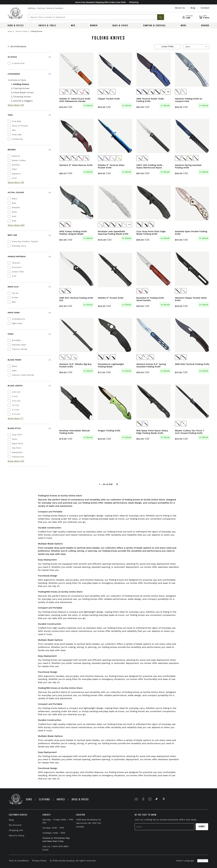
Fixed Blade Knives (23, 92)
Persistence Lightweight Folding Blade (111, 365)
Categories (14, 74)
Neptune (16, 156)
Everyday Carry (19, 246)
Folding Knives (21, 84)
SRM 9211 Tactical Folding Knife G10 (76, 299)
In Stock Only (18, 63)
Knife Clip (13, 287)
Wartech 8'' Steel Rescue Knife (76, 165)
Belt (14, 302)
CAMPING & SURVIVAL (155, 26)
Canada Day (17, 139)
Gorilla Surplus (67, 861)
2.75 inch (16, 414)
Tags (10, 115)
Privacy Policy (39, 861)
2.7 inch (15, 410)
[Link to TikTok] (157, 799)
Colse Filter (168, 46)
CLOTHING (44, 799)
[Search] (93, 17)
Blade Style (14, 428)
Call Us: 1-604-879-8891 (55, 846)
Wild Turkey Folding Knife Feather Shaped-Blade (73, 233)
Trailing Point (18, 457)
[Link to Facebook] (143, 799)
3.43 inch (16, 401)
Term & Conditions (19, 861)
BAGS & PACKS (120, 26)
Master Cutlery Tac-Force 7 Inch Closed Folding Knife (190, 432)
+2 (168, 92)
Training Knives (21, 88)
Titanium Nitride (20, 349)
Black (14, 199)
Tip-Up (15, 293)
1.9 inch (15, 405)
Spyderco (16, 174)
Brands (12, 150)
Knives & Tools (18, 80)
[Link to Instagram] (150, 799)
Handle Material (17, 257)
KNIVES (61, 799)
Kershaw (16, 165)
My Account (15, 825)
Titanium (16, 263)
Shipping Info (16, 830)
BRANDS (205, 26)
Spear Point (17, 443)
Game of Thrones (20, 126)
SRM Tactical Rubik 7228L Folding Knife (150, 100)
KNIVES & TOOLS (47, 26)
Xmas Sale (17, 135)
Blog (11, 820)
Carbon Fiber (18, 272)
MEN (73, 26)
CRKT (14, 169)
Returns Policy (17, 835)
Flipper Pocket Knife (109, 99)
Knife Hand (14, 313)
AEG (14, 130)
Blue (14, 203)
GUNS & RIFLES (16, 26)
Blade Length (15, 386)
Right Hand (17, 323)
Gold (14, 216)
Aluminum (17, 267)
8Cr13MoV (16, 340)
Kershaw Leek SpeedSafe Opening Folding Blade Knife (113, 233)
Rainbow (16, 207)
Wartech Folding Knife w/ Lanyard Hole (189, 100)
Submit (202, 827)
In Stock (12, 57)
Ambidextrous (18, 319)
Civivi (14, 178)
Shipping (134, 2)
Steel (11, 334)
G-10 (14, 276)
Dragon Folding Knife (109, 431)
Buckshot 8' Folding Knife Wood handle (150, 299)
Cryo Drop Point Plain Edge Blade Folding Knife (151, 233)
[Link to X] (163, 799)
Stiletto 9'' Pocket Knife (111, 298)
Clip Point (16, 448)
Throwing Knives (22, 97)
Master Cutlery (19, 160)
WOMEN (94, 26)
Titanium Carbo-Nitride (23, 375)
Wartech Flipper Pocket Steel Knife (191, 299)
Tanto (15, 439)
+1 (129, 224)
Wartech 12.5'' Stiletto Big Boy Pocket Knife (75, 365)
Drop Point (17, 435)
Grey (14, 221)
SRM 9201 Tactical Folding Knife (192, 364)
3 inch (15, 396)
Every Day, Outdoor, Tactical (25, 241)
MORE (184, 26)
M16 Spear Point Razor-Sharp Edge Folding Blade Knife (152, 432)
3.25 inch (16, 392)
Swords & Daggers (23, 101)
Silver (15, 212)
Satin (14, 371)
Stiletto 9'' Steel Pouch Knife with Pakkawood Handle (75, 100)
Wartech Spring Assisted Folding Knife (188, 166)
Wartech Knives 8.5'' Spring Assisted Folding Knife (151, 365)
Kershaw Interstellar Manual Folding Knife (74, 432)
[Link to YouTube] (136, 799)
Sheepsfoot (17, 452)
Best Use (12, 235)
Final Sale (17, 121)
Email (46, 850)
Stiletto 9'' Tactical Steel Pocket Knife (111, 166)
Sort (188, 47)
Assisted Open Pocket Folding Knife (191, 233)
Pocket (15, 297)
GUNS (29, 799)
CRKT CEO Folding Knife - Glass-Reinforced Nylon (150, 166)
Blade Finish (15, 360)
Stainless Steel (19, 345)
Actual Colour (16, 192)
